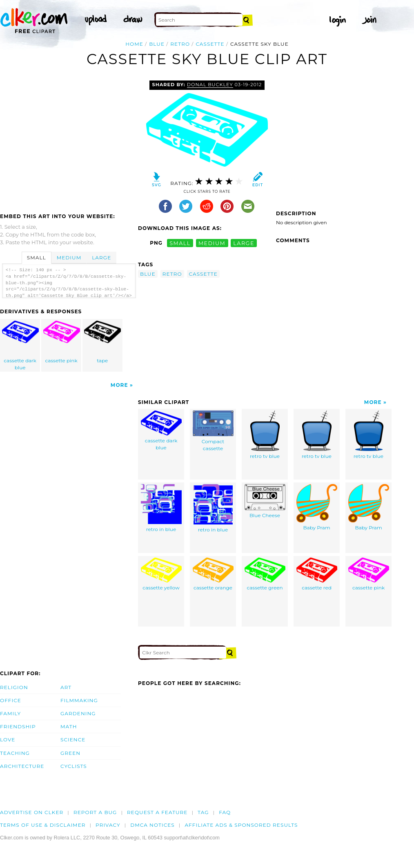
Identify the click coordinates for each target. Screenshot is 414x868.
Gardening (78, 713)
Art (66, 687)
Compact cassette (213, 431)
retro (180, 44)
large (244, 243)
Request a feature (157, 812)
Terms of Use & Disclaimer (43, 825)
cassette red (317, 574)
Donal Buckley (210, 85)
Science (73, 740)
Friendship (18, 726)
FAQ (225, 812)
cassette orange (213, 574)
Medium (69, 258)
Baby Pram (317, 507)
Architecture (22, 766)
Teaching (15, 753)
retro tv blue (265, 435)
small (180, 243)
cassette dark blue (20, 346)
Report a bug (95, 812)
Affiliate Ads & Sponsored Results (241, 825)
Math (69, 726)
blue (157, 44)
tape (102, 342)
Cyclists (74, 766)
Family (10, 713)
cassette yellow (161, 574)
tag (203, 812)
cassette (210, 44)
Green (70, 753)
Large (101, 258)
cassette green (265, 574)
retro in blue (161, 508)
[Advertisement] (69, 142)
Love (8, 740)
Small (37, 258)
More (119, 385)
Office (11, 700)
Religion (14, 687)
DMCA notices (152, 825)
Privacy (108, 825)
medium (212, 243)
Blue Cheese (265, 501)
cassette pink (62, 342)
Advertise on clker (32, 812)
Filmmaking (79, 700)
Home (134, 44)
